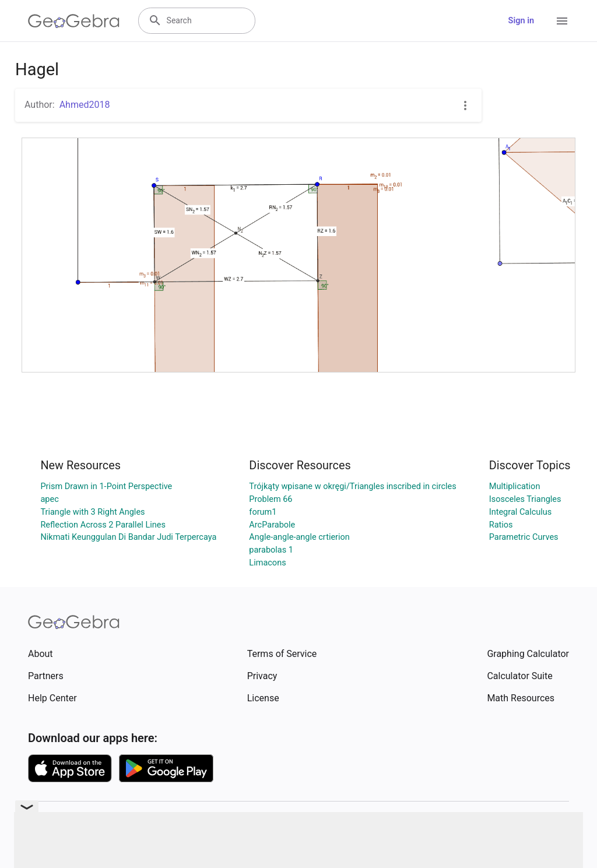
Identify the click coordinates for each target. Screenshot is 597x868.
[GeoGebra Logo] (74, 21)
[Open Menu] (562, 21)
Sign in (521, 21)
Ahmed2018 (85, 105)
